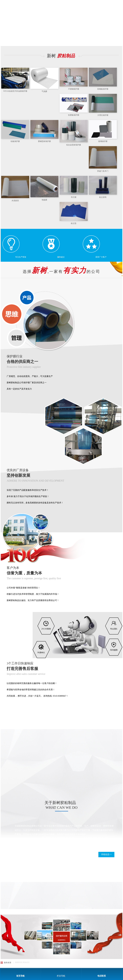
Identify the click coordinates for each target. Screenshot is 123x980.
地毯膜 (44, 200)
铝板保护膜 (15, 141)
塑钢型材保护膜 (44, 141)
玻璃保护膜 (103, 141)
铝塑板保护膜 (74, 115)
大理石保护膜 (103, 115)
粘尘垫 (74, 223)
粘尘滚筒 (103, 197)
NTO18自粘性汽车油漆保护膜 (15, 91)
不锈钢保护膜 (74, 89)
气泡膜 (44, 91)
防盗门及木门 (103, 171)
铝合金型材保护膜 (74, 145)
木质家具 (15, 201)
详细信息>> (106, 854)
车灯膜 (74, 197)
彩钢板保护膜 (103, 89)
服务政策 (8, 963)
